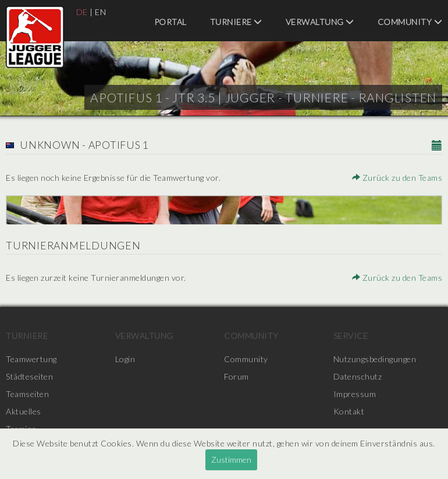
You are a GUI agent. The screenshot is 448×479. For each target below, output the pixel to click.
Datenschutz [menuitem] (358, 376)
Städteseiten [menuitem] (29, 376)
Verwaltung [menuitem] (320, 22)
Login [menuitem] (125, 359)
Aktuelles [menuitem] (24, 411)
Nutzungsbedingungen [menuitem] (375, 359)
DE (82, 12)
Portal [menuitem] (170, 22)
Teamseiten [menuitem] (27, 394)
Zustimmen (231, 460)
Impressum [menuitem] (355, 394)
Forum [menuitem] (237, 376)
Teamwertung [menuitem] (31, 359)
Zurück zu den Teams (397, 178)
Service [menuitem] (351, 336)
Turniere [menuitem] (236, 22)
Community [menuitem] (410, 22)
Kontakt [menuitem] (349, 411)
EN (100, 12)
